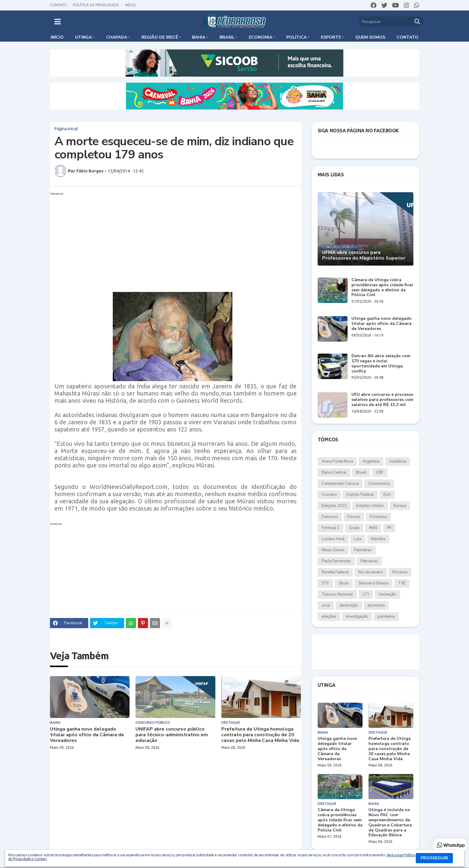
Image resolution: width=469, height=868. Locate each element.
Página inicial (66, 129)
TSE (402, 583)
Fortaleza (378, 517)
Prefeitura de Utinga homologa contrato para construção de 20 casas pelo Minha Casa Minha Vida (260, 735)
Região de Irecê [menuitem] (160, 37)
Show (344, 583)
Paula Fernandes (336, 561)
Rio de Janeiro (371, 572)
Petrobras (369, 561)
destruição (349, 605)
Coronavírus (379, 484)
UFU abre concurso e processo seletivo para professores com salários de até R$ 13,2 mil (382, 400)
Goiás (354, 528)
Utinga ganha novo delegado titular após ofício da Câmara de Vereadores (87, 735)
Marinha (378, 539)
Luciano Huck (333, 539)
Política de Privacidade (96, 5)
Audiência (398, 461)
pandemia (386, 616)
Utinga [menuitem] (83, 37)
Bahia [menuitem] (199, 37)
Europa (400, 506)
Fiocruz (354, 517)
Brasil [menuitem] (227, 37)
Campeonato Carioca (340, 484)
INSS (373, 528)
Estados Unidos (370, 506)
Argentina (371, 461)
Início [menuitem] (57, 37)
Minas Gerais (333, 550)
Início (130, 5)
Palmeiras (363, 550)
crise (326, 605)
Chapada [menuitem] (117, 37)
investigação (357, 616)
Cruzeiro (329, 495)
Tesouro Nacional (337, 594)
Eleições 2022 (334, 506)
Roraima (400, 572)
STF (325, 583)
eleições (329, 616)
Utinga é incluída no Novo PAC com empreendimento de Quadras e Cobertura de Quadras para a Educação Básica (390, 823)
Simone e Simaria (373, 583)
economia (376, 605)
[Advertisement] (170, 240)
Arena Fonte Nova (337, 461)
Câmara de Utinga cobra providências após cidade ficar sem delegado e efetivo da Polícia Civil (382, 288)
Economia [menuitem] (261, 37)
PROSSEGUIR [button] (434, 858)
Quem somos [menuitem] (370, 37)
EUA (387, 495)
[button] (58, 22)
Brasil (361, 472)
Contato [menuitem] (408, 37)
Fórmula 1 (331, 528)
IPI (389, 528)
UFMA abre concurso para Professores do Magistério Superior (364, 255)
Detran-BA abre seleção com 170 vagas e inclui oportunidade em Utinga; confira (381, 364)
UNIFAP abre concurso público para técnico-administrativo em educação (172, 735)
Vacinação (387, 594)
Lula (358, 539)
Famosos (330, 517)
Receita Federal (335, 572)
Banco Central (334, 472)
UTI (366, 594)
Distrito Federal (360, 495)
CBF (380, 472)
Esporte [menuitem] (331, 37)
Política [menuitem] (296, 37)
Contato (58, 5)
